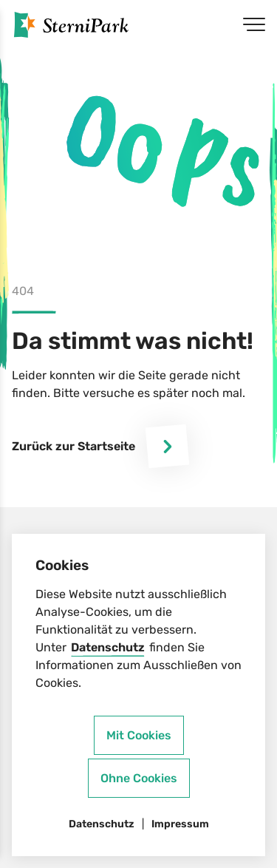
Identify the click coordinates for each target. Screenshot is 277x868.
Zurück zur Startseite (100, 446)
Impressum (180, 824)
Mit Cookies (139, 735)
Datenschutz (108, 647)
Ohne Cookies (139, 778)
